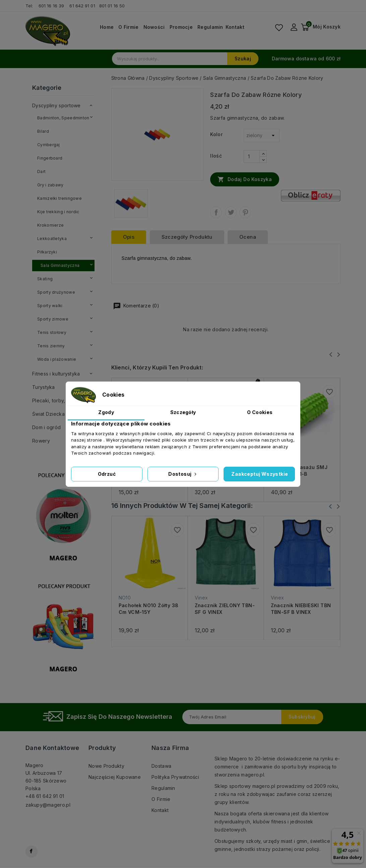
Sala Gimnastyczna (60, 265)
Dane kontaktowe (52, 748)
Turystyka (44, 387)
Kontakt (235, 27)
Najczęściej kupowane (115, 777)
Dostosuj (183, 474)
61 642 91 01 (82, 6)
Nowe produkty (106, 766)
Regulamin (210, 27)
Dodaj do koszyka (245, 179)
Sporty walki (50, 306)
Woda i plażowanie (57, 359)
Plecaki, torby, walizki (57, 400)
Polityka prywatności (175, 777)
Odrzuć (107, 474)
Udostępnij (216, 212)
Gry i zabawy (50, 185)
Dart (41, 171)
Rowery (41, 441)
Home (107, 27)
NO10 (125, 598)
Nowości (154, 27)
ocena (248, 237)
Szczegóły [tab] (183, 412)
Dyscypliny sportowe (56, 105)
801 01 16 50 (113, 6)
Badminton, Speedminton (63, 118)
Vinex (201, 598)
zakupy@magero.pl (48, 805)
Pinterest (245, 212)
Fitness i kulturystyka (56, 374)
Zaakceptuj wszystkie (260, 474)
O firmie (128, 27)
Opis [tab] (129, 237)
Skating (45, 279)
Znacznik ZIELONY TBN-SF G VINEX (225, 609)
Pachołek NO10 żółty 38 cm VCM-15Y (149, 609)
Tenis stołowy (52, 332)
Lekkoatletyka (52, 239)
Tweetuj (231, 212)
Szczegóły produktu (187, 237)
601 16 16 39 (51, 6)
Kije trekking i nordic (58, 212)
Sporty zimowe (53, 319)
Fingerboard (50, 158)
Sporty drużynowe (56, 292)
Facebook (32, 852)
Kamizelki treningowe (59, 198)
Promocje (181, 27)
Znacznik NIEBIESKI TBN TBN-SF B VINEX (301, 609)
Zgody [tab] (106, 412)
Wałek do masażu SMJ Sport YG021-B (299, 471)
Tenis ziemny (51, 346)
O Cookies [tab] (260, 412)
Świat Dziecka (48, 414)
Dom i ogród (46, 427)
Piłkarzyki (47, 252)
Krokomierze (50, 225)
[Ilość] (252, 157)
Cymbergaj (49, 145)
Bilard (43, 131)
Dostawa (161, 766)
